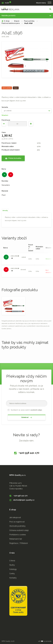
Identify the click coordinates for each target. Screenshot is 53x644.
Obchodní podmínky (17, 526)
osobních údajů (36, 410)
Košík (6, 3)
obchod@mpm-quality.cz (22, 500)
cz (10, 9)
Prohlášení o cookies (18, 535)
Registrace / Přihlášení (19, 543)
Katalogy (13, 569)
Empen (18, 21)
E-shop (7, 21)
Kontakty (13, 578)
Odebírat (27, 417)
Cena (4, 132)
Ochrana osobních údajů (19, 530)
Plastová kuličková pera (12, 23)
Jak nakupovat (15, 517)
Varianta (5, 107)
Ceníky (12, 574)
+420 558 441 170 (26, 453)
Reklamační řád (16, 539)
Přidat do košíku (13, 158)
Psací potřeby (31, 21)
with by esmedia (45, 641)
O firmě (12, 561)
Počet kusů (6, 120)
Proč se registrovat (17, 522)
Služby (12, 565)
